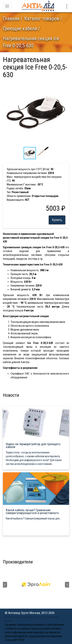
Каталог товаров (42, 19)
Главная (11, 19)
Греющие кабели (20, 29)
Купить (57, 220)
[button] (66, 84)
